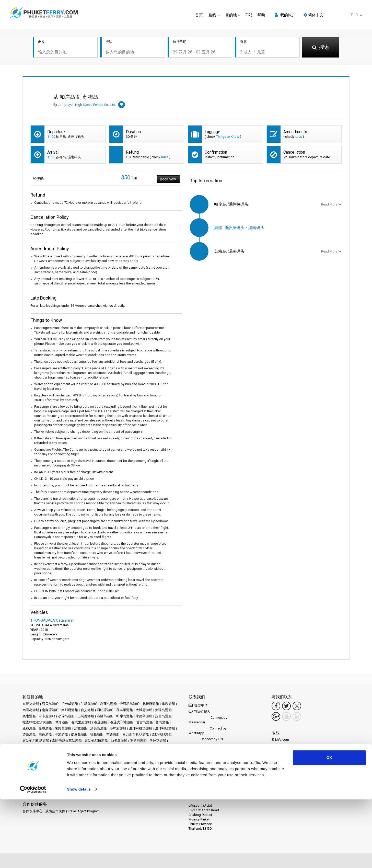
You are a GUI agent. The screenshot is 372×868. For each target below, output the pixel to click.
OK (329, 826)
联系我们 (118, 777)
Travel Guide (164, 771)
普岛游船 (162, 723)
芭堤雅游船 (60, 747)
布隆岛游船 (105, 717)
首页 (199, 15)
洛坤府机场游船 (141, 729)
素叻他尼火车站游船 (67, 741)
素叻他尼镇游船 (96, 741)
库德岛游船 (144, 717)
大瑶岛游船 (163, 710)
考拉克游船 (158, 741)
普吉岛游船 (144, 723)
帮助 (261, 15)
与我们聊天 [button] (199, 712)
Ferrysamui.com (34, 794)
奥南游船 (29, 717)
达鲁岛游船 (47, 753)
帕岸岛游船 (125, 717)
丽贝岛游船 (50, 704)
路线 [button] (212, 15)
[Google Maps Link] (276, 717)
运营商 (122, 771)
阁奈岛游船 (66, 753)
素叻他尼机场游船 (36, 741)
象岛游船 (156, 747)
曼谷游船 (45, 729)
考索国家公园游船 (36, 747)
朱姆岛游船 (63, 729)
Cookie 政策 (83, 777)
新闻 (111, 771)
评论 (133, 771)
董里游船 (139, 747)
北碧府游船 (151, 704)
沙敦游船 (81, 729)
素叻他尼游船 (162, 735)
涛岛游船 (29, 735)
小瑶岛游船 (66, 717)
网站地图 (101, 777)
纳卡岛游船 (119, 741)
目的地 (37, 771)
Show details (79, 858)
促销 (92, 771)
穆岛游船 (97, 735)
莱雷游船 (123, 747)
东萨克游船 (31, 704)
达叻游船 (172, 747)
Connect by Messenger (208, 720)
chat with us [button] (104, 306)
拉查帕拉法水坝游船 (37, 723)
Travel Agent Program (84, 812)
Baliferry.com (58, 794)
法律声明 (29, 777)
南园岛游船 (31, 710)
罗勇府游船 (138, 741)
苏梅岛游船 (80, 747)
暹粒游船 (29, 729)
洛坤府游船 (118, 729)
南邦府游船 (70, 710)
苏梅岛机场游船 (102, 747)
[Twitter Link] (286, 706)
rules (298, 137)
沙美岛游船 (98, 729)
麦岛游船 (107, 753)
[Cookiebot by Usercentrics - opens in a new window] (33, 858)
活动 (101, 771)
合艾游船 (87, 710)
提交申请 (198, 706)
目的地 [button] (231, 15)
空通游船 (113, 735)
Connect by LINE (207, 740)
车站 (249, 15)
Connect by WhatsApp (207, 731)
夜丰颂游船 (125, 710)
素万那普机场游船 (136, 735)
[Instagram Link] (297, 706)
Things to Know (228, 137)
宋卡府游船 (47, 717)
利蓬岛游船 (108, 704)
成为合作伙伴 (55, 812)
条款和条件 (47, 777)
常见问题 (146, 771)
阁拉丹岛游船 (87, 753)
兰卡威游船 (70, 704)
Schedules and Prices (61, 771)
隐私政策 (65, 777)
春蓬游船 (101, 723)
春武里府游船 (81, 723)
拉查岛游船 (163, 717)
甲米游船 (61, 735)
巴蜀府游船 (86, 717)
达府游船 (29, 753)
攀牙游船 (62, 723)
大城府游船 (144, 710)
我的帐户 (285, 15)
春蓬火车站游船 (122, 723)
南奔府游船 (50, 710)
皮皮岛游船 (79, 735)
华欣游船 (168, 704)
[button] (333, 15)
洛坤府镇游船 (165, 729)
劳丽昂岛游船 (130, 704)
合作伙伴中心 (32, 812)
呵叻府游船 (105, 710)
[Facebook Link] (276, 706)
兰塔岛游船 (89, 704)
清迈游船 (45, 735)
